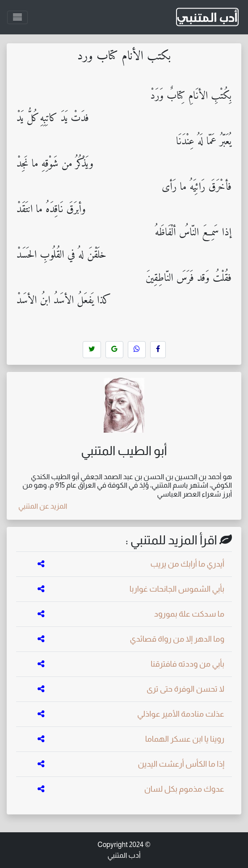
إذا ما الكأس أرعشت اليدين (181, 764)
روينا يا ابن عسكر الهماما (185, 739)
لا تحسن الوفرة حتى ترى (185, 689)
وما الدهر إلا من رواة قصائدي (177, 639)
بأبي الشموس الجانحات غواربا (177, 589)
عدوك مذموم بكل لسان (184, 789)
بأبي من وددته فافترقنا (187, 664)
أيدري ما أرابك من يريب (187, 564)
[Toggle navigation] (17, 17)
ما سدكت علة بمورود (189, 614)
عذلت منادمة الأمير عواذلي (181, 714)
